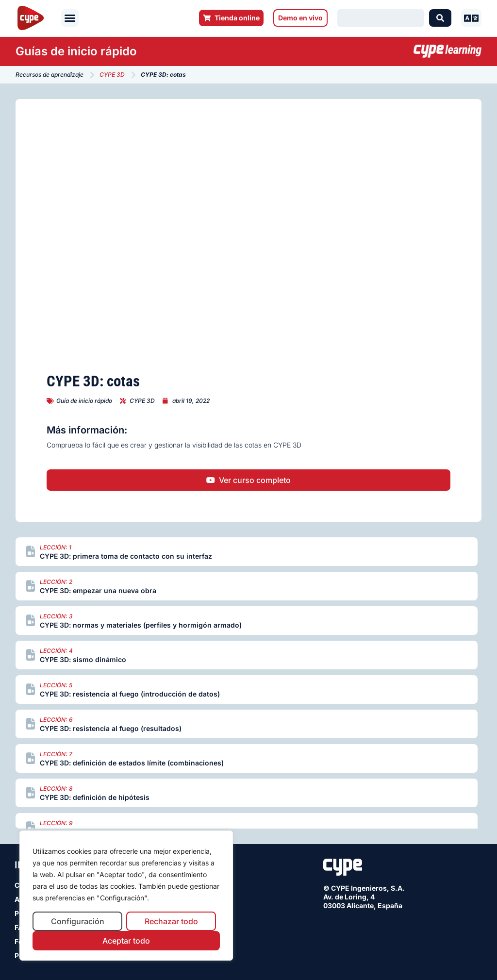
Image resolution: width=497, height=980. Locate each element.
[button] (70, 18)
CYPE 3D (112, 75)
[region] (126, 896)
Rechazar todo (171, 921)
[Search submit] (440, 18)
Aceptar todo (126, 941)
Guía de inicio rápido (84, 401)
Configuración (78, 921)
